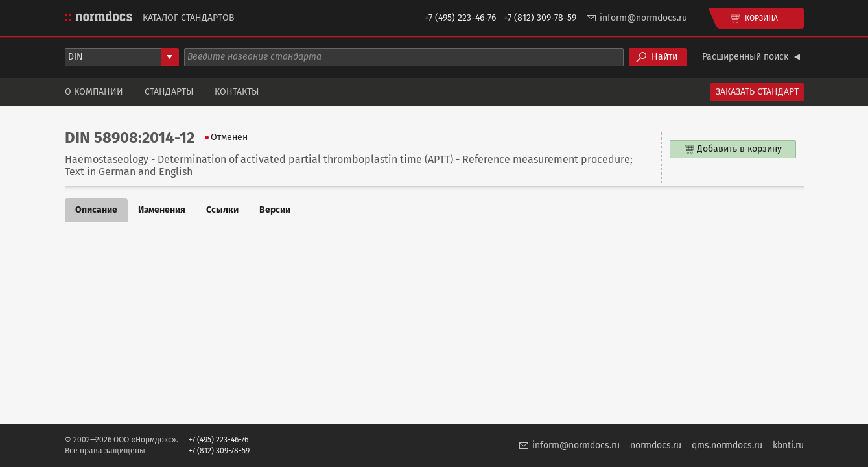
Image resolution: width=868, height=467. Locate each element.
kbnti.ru (788, 445)
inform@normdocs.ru (643, 18)
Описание (96, 210)
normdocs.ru (656, 445)
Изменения (162, 210)
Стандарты (169, 92)
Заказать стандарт (757, 92)
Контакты (237, 92)
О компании (94, 92)
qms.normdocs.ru (727, 445)
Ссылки (222, 210)
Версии (275, 210)
